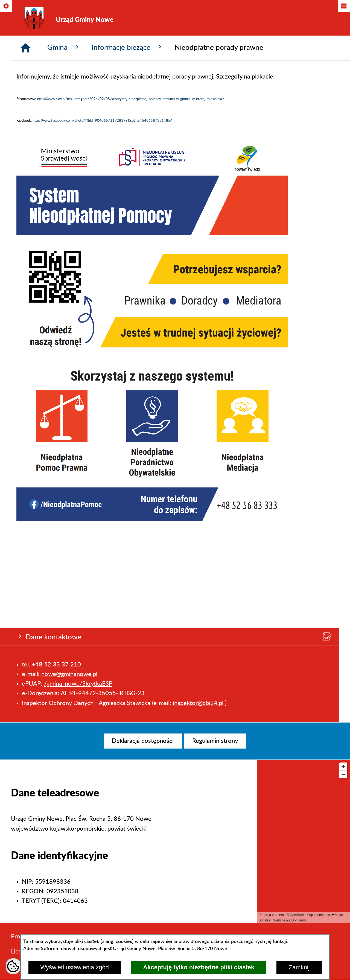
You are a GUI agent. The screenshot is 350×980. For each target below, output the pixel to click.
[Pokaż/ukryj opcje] (6, 6)
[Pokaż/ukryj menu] (344, 6)
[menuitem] (143, 741)
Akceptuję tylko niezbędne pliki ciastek (199, 967)
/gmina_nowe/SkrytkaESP (78, 91)
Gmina (64, 141)
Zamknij (299, 967)
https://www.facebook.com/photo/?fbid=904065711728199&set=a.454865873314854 (103, 215)
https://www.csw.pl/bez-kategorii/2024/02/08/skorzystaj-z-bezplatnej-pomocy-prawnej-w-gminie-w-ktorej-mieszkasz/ (131, 193)
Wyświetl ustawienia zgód (75, 967)
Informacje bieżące (128, 141)
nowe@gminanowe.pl (69, 82)
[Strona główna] (25, 142)
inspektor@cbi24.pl (198, 111)
